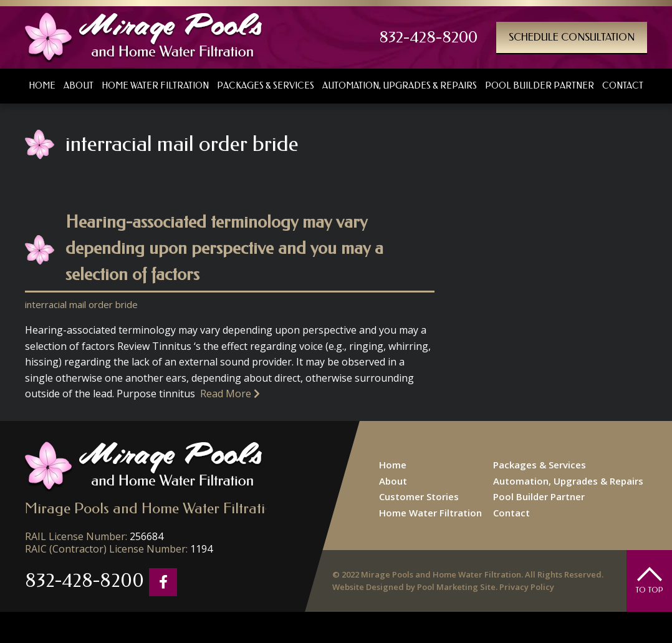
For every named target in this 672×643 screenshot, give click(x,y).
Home (393, 465)
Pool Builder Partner (539, 496)
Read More (230, 394)
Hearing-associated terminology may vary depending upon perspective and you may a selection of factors (224, 248)
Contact (511, 513)
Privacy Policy (527, 587)
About (393, 481)
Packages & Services (540, 465)
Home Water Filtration (430, 513)
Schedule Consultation (572, 37)
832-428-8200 (428, 37)
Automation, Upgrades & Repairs (568, 481)
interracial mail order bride (81, 304)
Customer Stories (419, 496)
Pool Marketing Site (456, 587)
